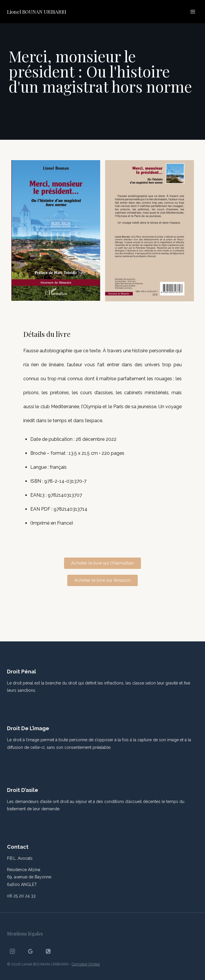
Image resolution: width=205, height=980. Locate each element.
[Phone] (48, 951)
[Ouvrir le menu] (193, 12)
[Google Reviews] (30, 951)
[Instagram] (13, 951)
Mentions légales (25, 934)
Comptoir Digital (86, 964)
